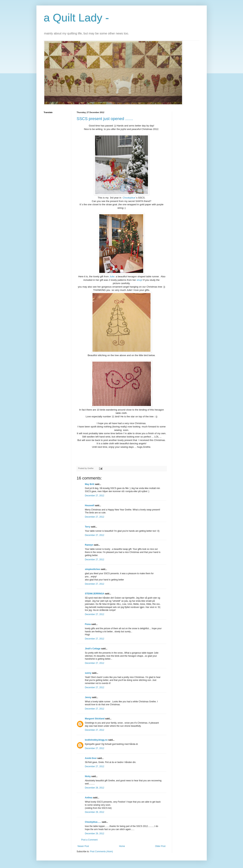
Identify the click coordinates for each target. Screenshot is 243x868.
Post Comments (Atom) (102, 852)
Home (122, 846)
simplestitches (93, 569)
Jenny (88, 697)
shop (139, 280)
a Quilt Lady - (76, 18)
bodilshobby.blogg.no (96, 740)
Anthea (89, 798)
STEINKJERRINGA (95, 594)
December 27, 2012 (95, 496)
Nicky (88, 776)
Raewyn (89, 545)
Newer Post (83, 846)
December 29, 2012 (95, 812)
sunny (88, 673)
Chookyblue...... (93, 822)
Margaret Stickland (95, 719)
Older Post (160, 846)
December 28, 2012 (95, 788)
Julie (112, 276)
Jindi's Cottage (93, 649)
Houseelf (90, 505)
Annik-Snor (91, 758)
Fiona (88, 624)
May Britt (90, 484)
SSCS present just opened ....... (105, 119)
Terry (88, 527)
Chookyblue (129, 198)
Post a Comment (89, 840)
